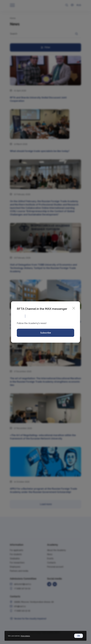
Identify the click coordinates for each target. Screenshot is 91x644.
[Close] (74, 308)
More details (25, 636)
